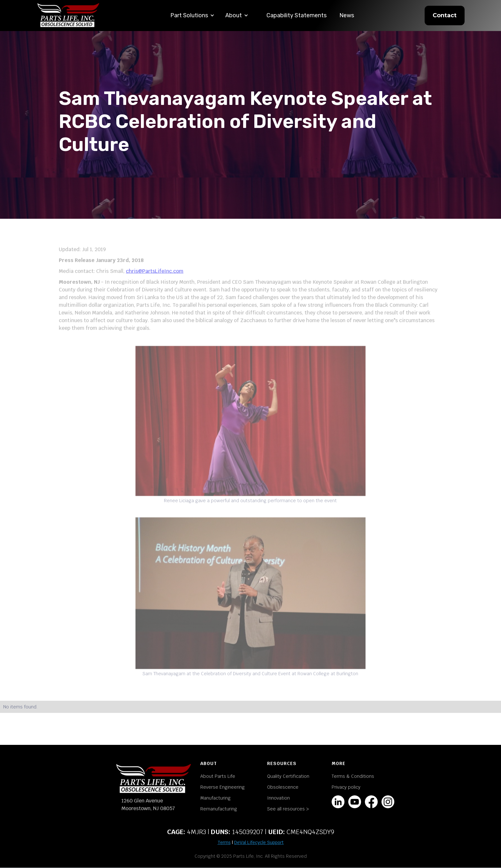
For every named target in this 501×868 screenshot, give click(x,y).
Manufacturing (216, 798)
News (347, 15)
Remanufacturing (219, 809)
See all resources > (288, 809)
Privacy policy (346, 787)
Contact (445, 15)
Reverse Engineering (223, 787)
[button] (192, 16)
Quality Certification (288, 776)
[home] (68, 16)
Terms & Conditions (353, 776)
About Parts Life (218, 776)
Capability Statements (297, 15)
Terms (224, 842)
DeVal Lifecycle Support (259, 842)
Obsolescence (283, 787)
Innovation (278, 798)
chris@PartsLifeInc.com (155, 276)
